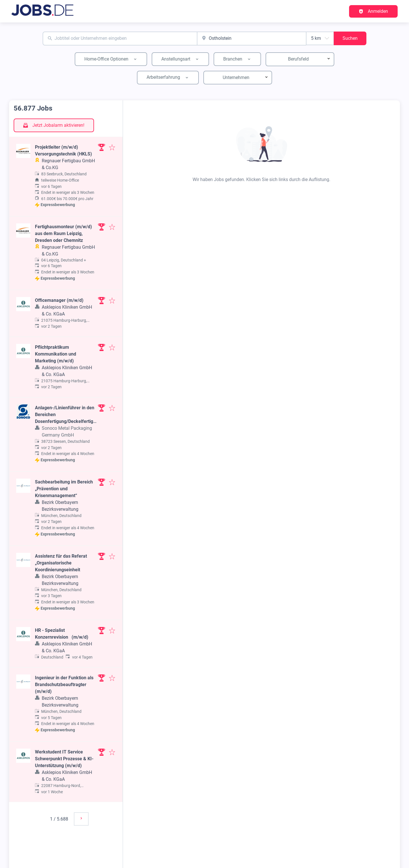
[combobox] (120, 39)
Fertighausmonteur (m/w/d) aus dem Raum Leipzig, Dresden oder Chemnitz (63, 233)
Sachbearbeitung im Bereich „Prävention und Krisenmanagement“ (64, 489)
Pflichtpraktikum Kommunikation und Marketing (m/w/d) (56, 354)
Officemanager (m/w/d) (59, 300)
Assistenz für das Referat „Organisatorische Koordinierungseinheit (61, 563)
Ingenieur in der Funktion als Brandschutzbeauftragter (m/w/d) (64, 685)
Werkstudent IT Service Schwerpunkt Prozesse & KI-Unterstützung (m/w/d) (64, 759)
